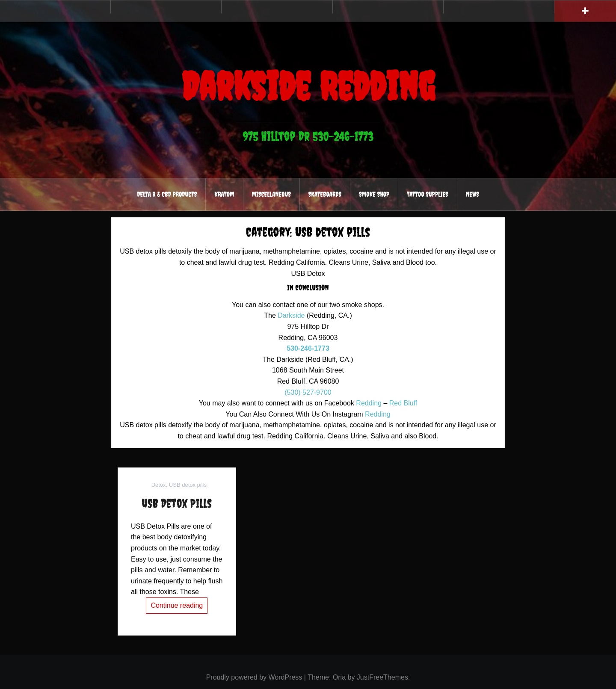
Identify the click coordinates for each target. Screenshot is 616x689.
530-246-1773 (308, 348)
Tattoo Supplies (428, 194)
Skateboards (325, 194)
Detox (159, 485)
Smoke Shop (374, 194)
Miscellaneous (271, 194)
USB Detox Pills (177, 503)
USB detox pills (188, 485)
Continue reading (177, 605)
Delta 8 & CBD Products (167, 194)
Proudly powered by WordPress (254, 677)
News (472, 194)
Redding (369, 403)
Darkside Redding (308, 86)
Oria (339, 677)
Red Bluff (403, 403)
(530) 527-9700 (308, 392)
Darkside (291, 315)
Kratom (224, 194)
